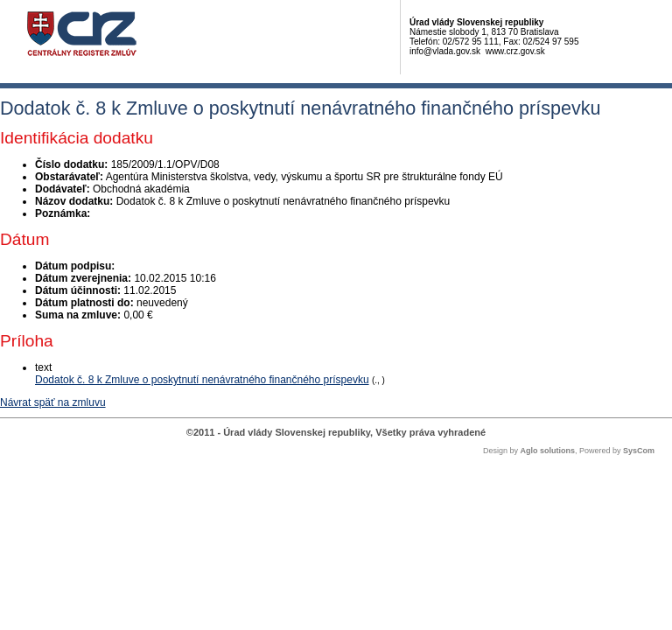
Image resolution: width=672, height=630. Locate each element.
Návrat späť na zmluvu (53, 402)
